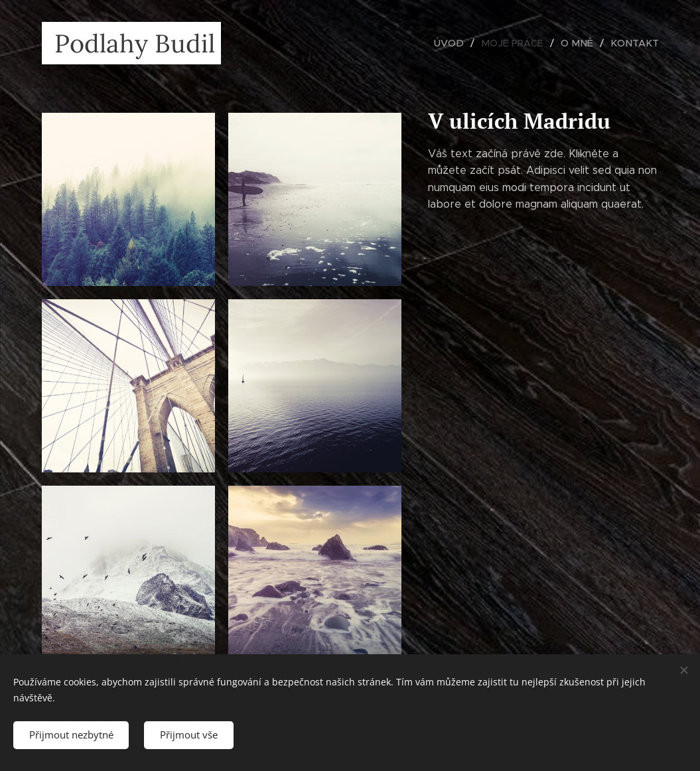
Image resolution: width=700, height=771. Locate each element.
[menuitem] (461, 43)
